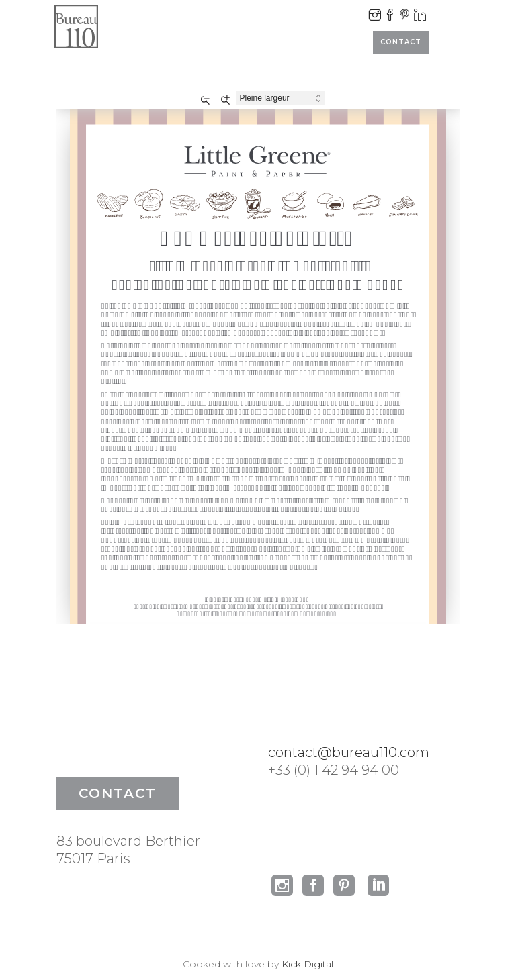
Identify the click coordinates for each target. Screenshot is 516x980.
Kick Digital (307, 964)
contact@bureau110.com (349, 752)
